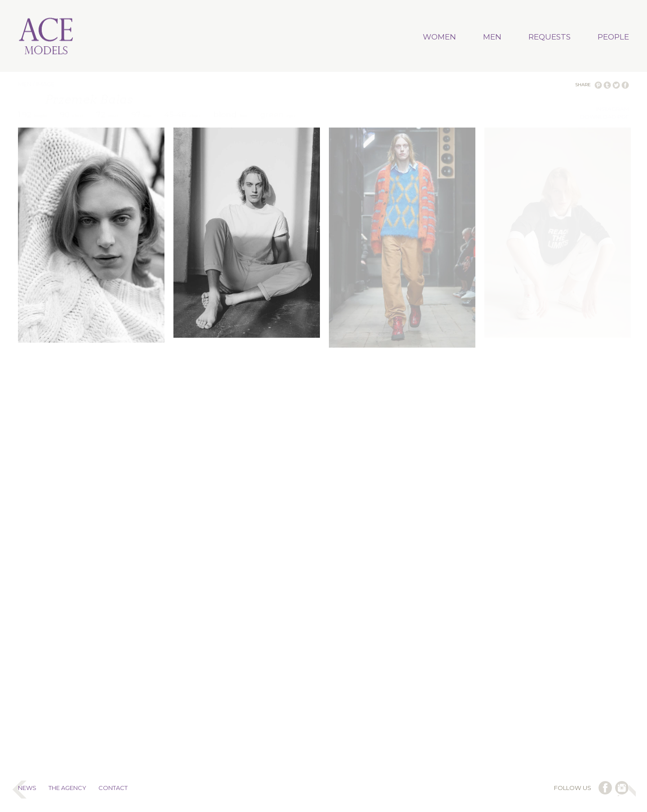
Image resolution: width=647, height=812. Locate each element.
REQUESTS (550, 37)
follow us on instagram (622, 788)
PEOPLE (613, 37)
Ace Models (46, 37)
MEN (492, 37)
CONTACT (113, 788)
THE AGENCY (67, 788)
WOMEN (439, 37)
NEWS (27, 788)
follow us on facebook (605, 788)
